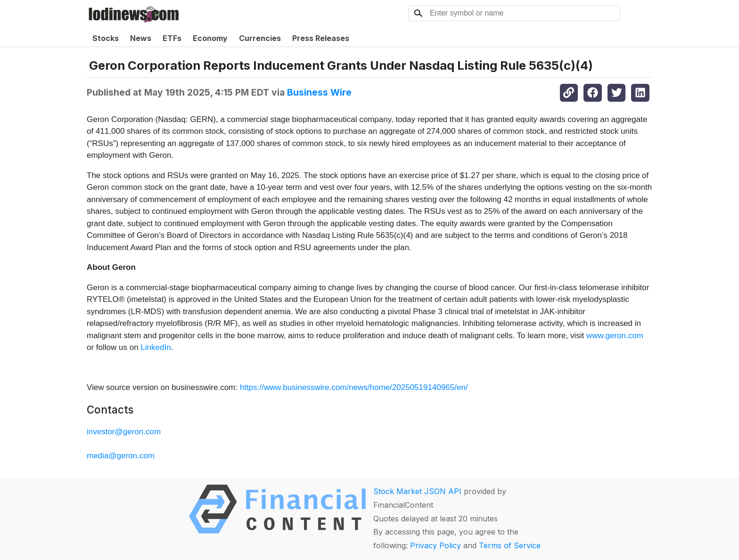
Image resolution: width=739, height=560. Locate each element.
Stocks (106, 38)
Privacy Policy (435, 545)
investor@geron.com (124, 432)
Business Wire (319, 92)
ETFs (172, 38)
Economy (210, 38)
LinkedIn (156, 347)
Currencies (260, 38)
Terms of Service (510, 545)
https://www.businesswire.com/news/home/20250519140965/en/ (354, 387)
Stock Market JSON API (417, 491)
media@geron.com (121, 456)
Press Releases (321, 38)
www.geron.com (615, 336)
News (141, 38)
